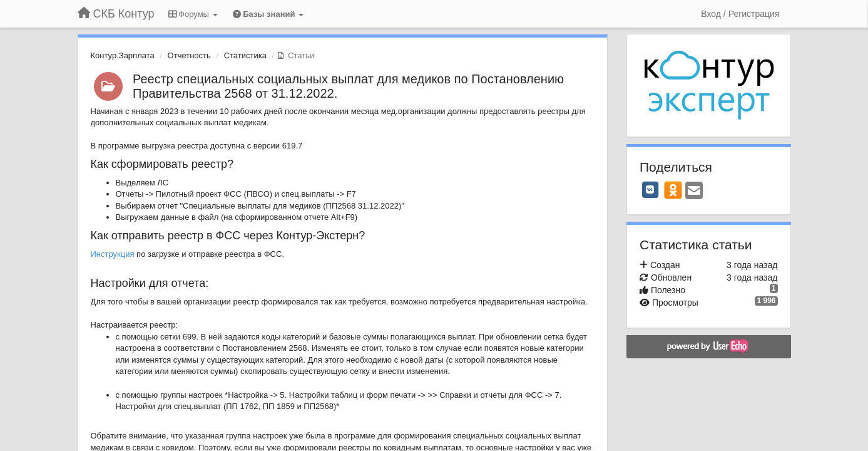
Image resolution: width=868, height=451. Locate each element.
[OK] (673, 190)
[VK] (650, 190)
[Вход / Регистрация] (740, 14)
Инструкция (114, 254)
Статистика (245, 55)
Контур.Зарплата (123, 55)
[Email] (694, 191)
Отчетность (189, 55)
